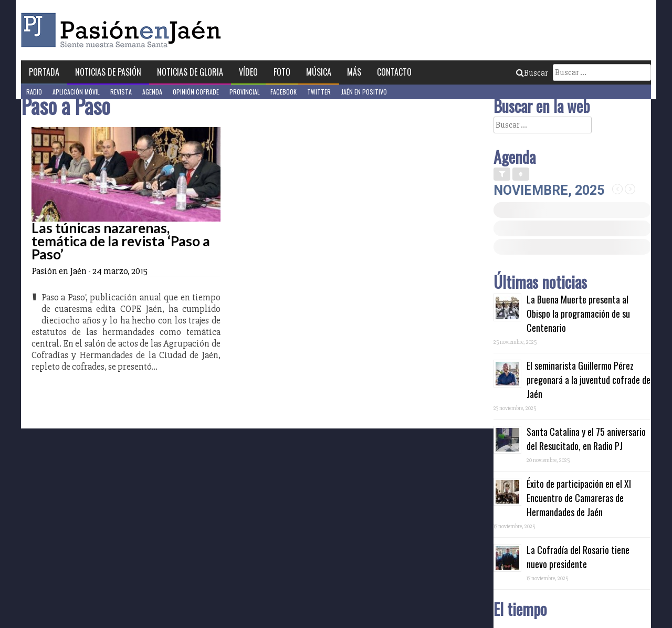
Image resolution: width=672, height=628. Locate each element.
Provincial (245, 92)
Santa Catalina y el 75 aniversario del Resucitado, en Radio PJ (586, 439)
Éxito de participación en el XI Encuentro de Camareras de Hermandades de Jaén (579, 498)
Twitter (319, 92)
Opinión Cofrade (196, 92)
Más (354, 72)
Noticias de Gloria (190, 72)
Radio (34, 92)
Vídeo (248, 72)
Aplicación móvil (76, 92)
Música (319, 72)
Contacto (394, 72)
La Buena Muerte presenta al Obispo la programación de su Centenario (578, 313)
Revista (121, 92)
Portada (44, 72)
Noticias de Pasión (108, 72)
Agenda (152, 92)
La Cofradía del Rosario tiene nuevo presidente (578, 557)
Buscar (532, 73)
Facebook (283, 92)
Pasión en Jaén (124, 30)
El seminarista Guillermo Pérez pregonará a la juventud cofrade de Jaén (589, 380)
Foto (282, 72)
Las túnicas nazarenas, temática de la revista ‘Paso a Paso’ (121, 241)
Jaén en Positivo (364, 92)
